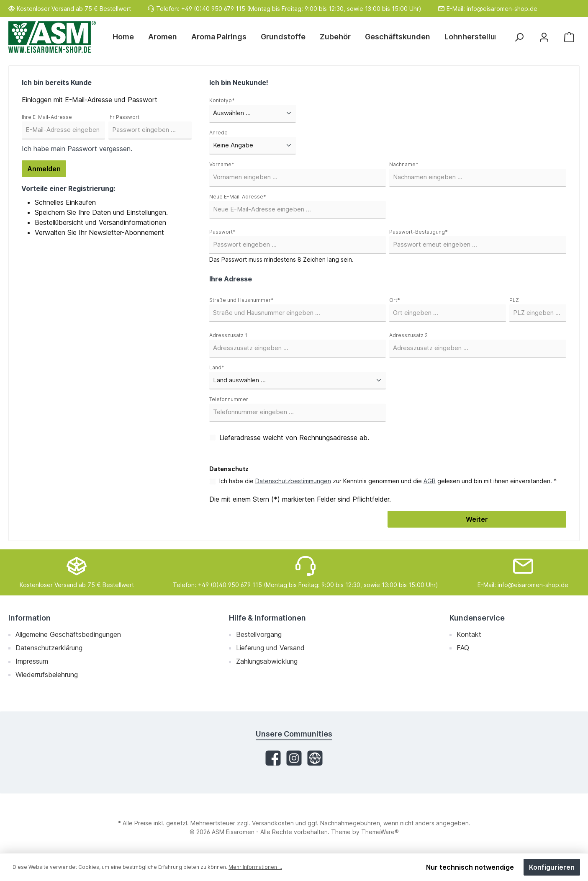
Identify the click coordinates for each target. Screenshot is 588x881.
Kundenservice (477, 618)
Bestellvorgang (259, 634)
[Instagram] (294, 758)
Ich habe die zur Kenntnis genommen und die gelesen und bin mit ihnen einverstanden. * (388, 481)
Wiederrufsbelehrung (47, 675)
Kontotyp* (222, 100)
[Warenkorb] (569, 37)
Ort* (395, 300)
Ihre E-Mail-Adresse (47, 117)
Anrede (218, 133)
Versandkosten (273, 823)
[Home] (127, 37)
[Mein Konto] (544, 37)
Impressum (32, 661)
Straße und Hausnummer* (241, 300)
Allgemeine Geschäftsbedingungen (68, 634)
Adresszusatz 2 (408, 335)
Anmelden (44, 169)
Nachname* (404, 164)
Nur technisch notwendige (470, 867)
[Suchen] (519, 37)
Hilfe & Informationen (267, 618)
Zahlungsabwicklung (267, 661)
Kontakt (469, 634)
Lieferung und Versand (270, 648)
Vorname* (222, 164)
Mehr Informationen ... (255, 867)
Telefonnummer (229, 399)
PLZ (514, 300)
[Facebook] (273, 758)
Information (30, 618)
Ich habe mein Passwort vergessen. (77, 149)
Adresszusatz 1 (228, 335)
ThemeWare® (380, 832)
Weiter (477, 519)
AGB (430, 481)
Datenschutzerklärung (49, 648)
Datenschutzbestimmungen (293, 481)
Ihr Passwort (124, 117)
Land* (217, 367)
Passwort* (222, 232)
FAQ (463, 648)
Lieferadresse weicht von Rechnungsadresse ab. (294, 438)
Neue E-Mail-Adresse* (238, 197)
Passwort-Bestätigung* (419, 232)
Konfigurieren (552, 867)
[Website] (315, 758)
